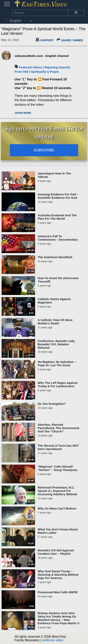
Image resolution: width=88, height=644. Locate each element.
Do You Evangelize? (52, 404)
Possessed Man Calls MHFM (58, 592)
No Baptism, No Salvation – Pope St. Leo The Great (57, 363)
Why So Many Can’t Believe (57, 508)
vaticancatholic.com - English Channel (42, 56)
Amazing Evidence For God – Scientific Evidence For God (58, 196)
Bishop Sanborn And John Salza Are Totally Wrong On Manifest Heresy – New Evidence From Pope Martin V (59, 618)
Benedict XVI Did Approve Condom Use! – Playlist (56, 552)
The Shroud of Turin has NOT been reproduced (58, 447)
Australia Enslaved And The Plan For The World (57, 217)
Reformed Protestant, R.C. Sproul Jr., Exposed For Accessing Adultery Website (58, 491)
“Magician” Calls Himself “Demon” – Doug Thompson (58, 468)
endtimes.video (53, 640)
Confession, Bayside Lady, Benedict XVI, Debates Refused (56, 344)
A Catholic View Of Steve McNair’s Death (55, 322)
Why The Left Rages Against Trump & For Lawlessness (58, 384)
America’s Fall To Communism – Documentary (58, 238)
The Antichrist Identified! (55, 257)
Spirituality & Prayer (45, 72)
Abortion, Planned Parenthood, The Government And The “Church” (59, 428)
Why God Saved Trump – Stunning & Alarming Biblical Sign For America (58, 575)
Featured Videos (30, 67)
